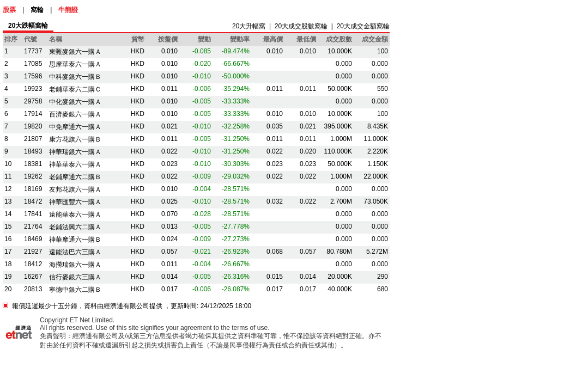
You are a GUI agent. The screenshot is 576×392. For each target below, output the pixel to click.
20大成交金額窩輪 (363, 26)
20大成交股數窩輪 (301, 26)
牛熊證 (68, 10)
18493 (33, 151)
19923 (33, 89)
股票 (9, 10)
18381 (33, 164)
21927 (33, 252)
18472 (33, 201)
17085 (33, 64)
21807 (33, 139)
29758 (33, 101)
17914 (33, 114)
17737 (33, 51)
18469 (33, 239)
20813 (33, 289)
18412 (33, 264)
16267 (33, 277)
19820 (33, 126)
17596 (33, 76)
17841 (33, 214)
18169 (33, 189)
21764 (33, 226)
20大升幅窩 (249, 26)
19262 (33, 176)
